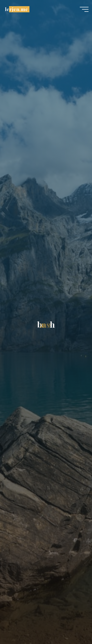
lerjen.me (16, 9)
